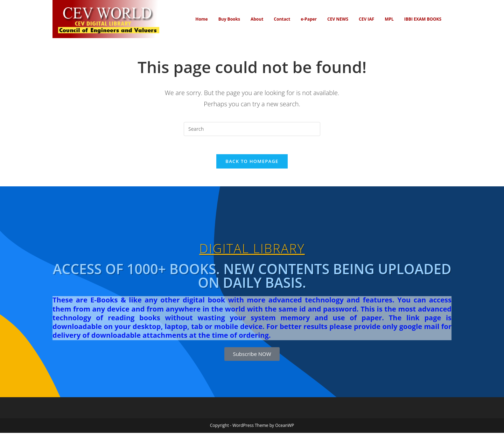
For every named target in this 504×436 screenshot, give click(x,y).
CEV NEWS (338, 19)
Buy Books (229, 19)
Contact (282, 19)
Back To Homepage (252, 164)
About (257, 19)
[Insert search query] (252, 129)
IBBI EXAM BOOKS (423, 19)
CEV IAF (366, 19)
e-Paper (309, 19)
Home (201, 19)
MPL (389, 19)
